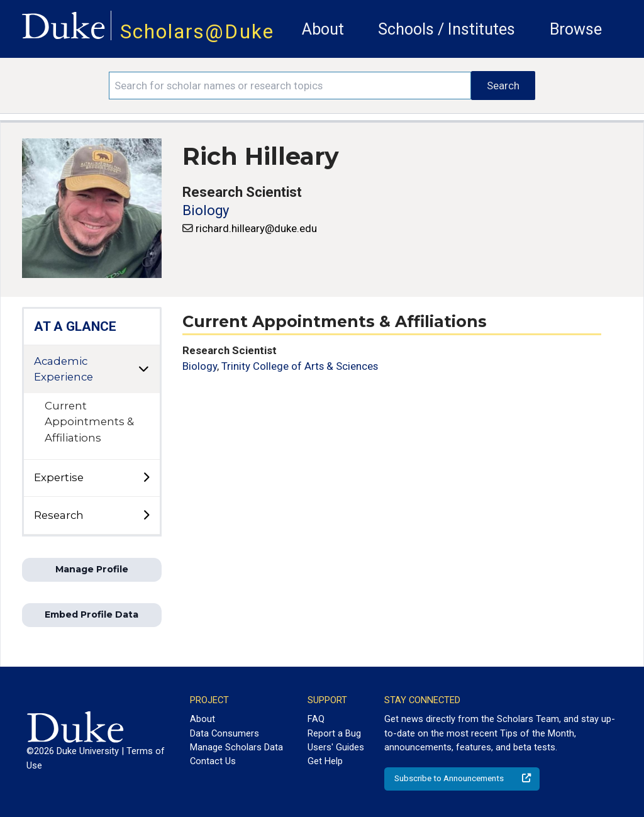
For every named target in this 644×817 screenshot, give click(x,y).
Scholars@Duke (197, 32)
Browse (576, 29)
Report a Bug (334, 733)
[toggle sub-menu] (146, 478)
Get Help (325, 761)
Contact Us (213, 761)
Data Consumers (225, 733)
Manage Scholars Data (236, 747)
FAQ (316, 719)
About (323, 29)
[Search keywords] (290, 86)
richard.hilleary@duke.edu (256, 228)
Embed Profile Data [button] (92, 614)
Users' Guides (336, 747)
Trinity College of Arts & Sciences (300, 366)
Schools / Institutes (447, 29)
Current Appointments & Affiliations (89, 421)
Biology (206, 210)
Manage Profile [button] (92, 569)
